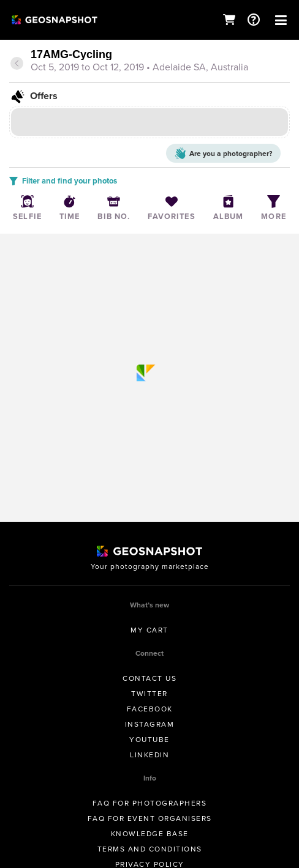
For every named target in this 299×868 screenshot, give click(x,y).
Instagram (150, 724)
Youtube (149, 740)
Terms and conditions (150, 849)
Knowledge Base (150, 834)
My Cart (149, 630)
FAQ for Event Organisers (150, 818)
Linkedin (149, 755)
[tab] (149, 62)
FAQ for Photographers (150, 803)
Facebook (150, 709)
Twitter (149, 694)
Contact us (149, 678)
